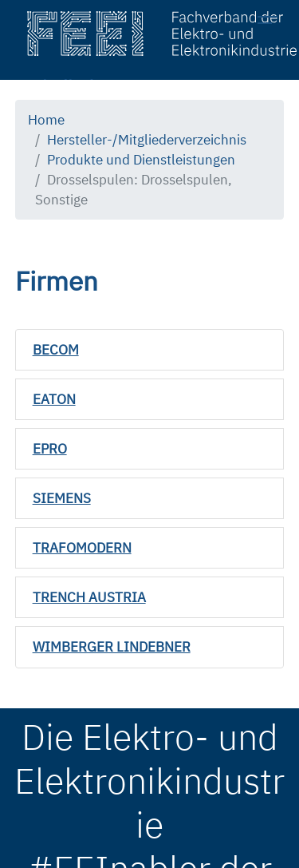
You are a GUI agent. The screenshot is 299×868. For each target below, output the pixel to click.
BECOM (56, 350)
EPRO (50, 449)
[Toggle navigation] (272, 22)
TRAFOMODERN (82, 548)
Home (46, 120)
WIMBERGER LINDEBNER (112, 647)
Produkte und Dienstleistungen (141, 160)
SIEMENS (62, 498)
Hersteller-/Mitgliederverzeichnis (147, 140)
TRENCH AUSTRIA (89, 597)
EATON (54, 399)
